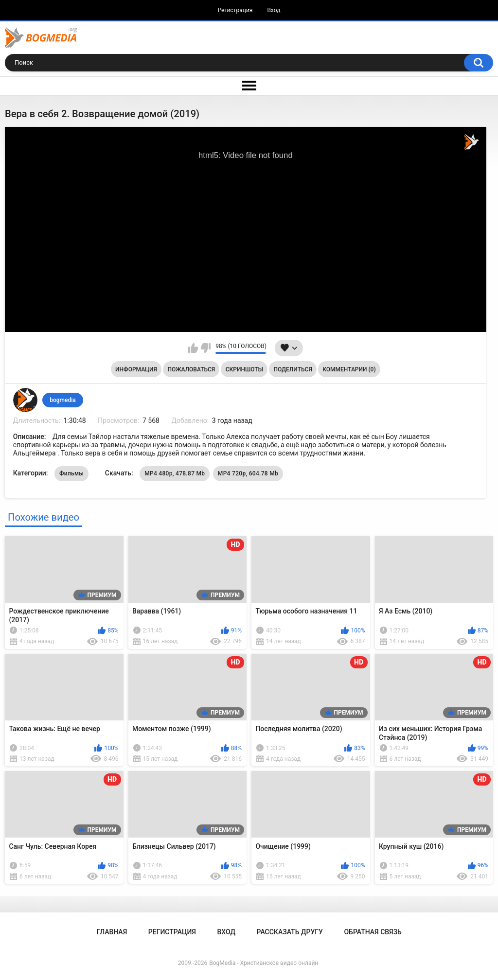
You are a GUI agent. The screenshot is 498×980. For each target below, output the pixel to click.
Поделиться (293, 369)
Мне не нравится (205, 348)
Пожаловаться (191, 369)
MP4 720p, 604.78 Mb (248, 473)
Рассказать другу (290, 932)
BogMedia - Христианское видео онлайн (264, 963)
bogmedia (63, 400)
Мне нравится (193, 348)
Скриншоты (244, 369)
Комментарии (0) (349, 369)
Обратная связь (373, 932)
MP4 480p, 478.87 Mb (175, 473)
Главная (112, 932)
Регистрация (235, 10)
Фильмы (71, 473)
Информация (136, 369)
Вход (274, 10)
